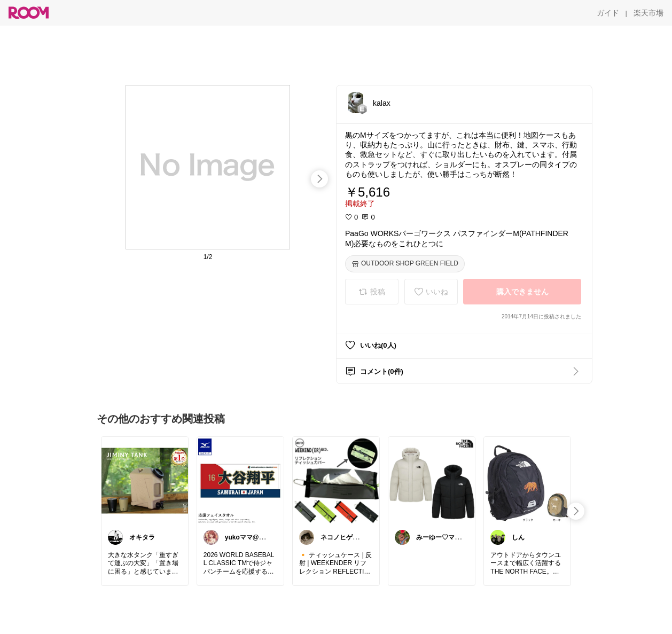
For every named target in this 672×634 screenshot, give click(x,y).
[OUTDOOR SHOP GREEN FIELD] (405, 264)
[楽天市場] (648, 13)
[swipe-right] (319, 179)
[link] (145, 480)
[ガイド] (608, 13)
